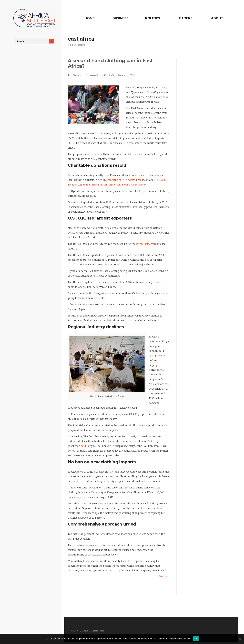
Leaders (187, 18)
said (83, 447)
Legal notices (98, 632)
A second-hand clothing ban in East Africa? (112, 65)
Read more (164, 577)
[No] (240, 639)
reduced (157, 416)
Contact (75, 632)
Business (126, 18)
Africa (105, 77)
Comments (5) (92, 77)
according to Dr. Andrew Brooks (125, 181)
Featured (121, 77)
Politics (156, 18)
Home (97, 18)
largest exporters (146, 245)
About (217, 18)
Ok (196, 639)
